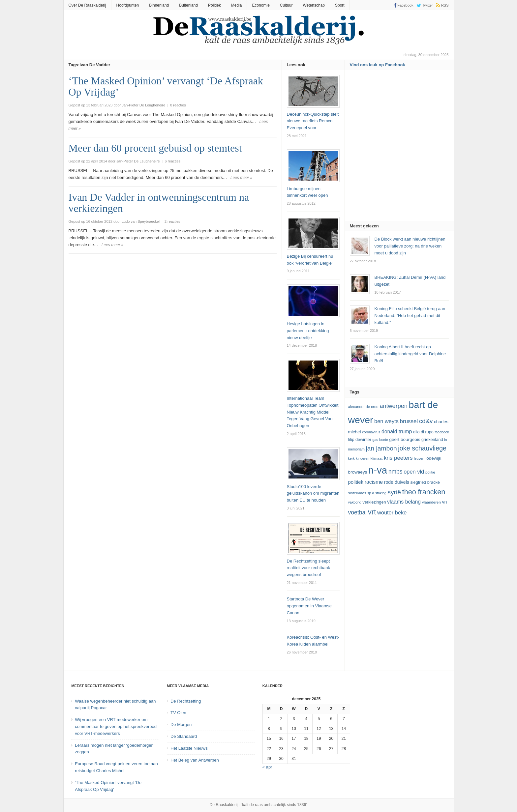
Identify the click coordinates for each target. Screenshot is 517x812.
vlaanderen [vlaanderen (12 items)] (431, 502)
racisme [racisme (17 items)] (374, 482)
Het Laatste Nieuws (189, 748)
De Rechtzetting (186, 701)
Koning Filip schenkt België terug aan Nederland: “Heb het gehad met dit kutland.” (410, 316)
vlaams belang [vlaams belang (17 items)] (404, 502)
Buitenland (188, 5)
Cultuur (286, 5)
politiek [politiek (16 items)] (356, 482)
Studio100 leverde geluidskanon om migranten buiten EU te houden (313, 493)
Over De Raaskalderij (87, 5)
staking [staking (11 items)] (381, 493)
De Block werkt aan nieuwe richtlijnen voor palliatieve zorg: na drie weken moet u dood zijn (410, 246)
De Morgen (181, 725)
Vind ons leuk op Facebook (378, 65)
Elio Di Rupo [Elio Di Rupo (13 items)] (423, 432)
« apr (267, 767)
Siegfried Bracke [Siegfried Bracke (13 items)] (425, 482)
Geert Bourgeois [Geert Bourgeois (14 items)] (405, 439)
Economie (261, 5)
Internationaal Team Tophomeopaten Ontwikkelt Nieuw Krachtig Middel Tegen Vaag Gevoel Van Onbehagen (313, 412)
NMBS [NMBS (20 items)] (395, 472)
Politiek (214, 5)
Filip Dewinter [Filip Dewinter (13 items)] (360, 440)
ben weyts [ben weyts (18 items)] (386, 421)
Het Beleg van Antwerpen (195, 760)
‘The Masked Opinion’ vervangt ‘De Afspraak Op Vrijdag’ (166, 86)
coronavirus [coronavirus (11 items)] (371, 432)
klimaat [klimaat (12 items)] (377, 458)
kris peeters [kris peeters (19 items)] (398, 458)
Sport (340, 5)
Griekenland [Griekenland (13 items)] (432, 440)
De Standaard (184, 736)
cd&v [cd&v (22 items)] (426, 421)
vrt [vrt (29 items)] (372, 512)
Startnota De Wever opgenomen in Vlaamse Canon (309, 606)
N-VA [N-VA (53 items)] (378, 470)
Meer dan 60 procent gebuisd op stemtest (155, 148)
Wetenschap (314, 5)
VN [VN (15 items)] (444, 502)
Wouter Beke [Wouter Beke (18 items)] (392, 512)
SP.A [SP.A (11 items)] (371, 493)
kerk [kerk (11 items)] (351, 458)
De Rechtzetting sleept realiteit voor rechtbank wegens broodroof (309, 568)
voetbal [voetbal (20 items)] (358, 512)
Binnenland (159, 5)
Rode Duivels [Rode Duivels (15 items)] (397, 482)
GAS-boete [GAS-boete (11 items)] (380, 440)
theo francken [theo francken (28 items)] (424, 492)
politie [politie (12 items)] (430, 472)
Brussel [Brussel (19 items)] (409, 421)
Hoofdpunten (128, 5)
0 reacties (178, 105)
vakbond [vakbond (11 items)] (355, 502)
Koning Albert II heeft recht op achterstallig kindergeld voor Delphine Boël (410, 354)
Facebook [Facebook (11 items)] (442, 432)
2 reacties (172, 221)
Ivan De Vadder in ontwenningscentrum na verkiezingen (159, 203)
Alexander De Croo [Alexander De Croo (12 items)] (363, 407)
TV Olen (178, 713)
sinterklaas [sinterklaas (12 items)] (357, 493)
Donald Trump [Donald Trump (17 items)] (397, 432)
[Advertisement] (399, 148)
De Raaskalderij (224, 805)
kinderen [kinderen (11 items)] (363, 458)
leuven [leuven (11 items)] (419, 458)
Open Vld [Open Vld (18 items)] (414, 472)
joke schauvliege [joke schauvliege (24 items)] (422, 448)
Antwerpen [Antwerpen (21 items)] (394, 406)
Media (237, 5)
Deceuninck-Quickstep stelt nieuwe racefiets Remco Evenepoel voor (313, 121)
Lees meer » (242, 178)
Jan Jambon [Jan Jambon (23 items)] (381, 448)
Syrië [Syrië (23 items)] (394, 492)
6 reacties (173, 161)
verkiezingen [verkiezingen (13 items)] (374, 502)
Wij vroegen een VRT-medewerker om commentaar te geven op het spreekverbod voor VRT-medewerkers (116, 726)
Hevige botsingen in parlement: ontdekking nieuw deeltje (308, 331)
